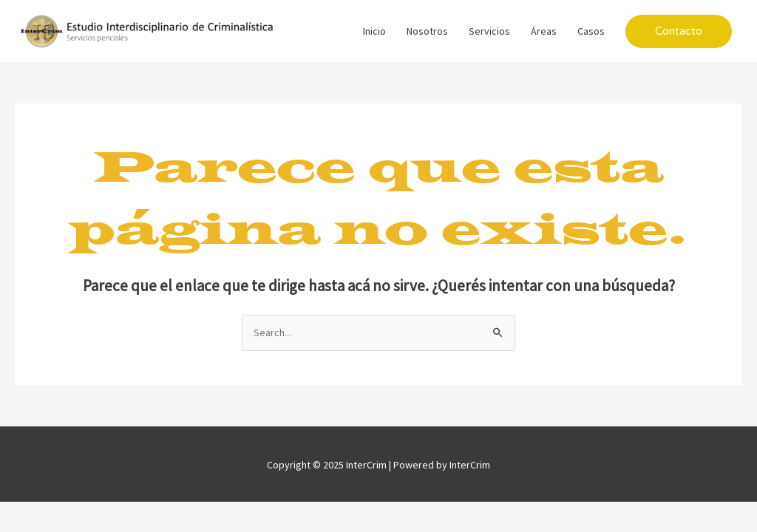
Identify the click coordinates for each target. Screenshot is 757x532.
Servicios (489, 31)
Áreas (544, 31)
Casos (591, 31)
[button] (679, 31)
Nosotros (427, 31)
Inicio (374, 31)
